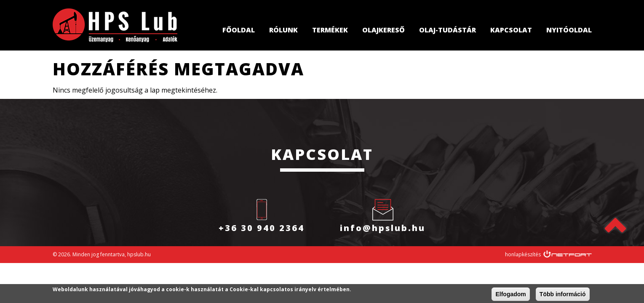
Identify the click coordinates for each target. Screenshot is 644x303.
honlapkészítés (523, 254)
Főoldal (239, 30)
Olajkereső (383, 30)
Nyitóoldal (569, 30)
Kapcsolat (511, 30)
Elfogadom (510, 295)
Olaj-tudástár (448, 30)
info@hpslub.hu (383, 228)
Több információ (563, 295)
